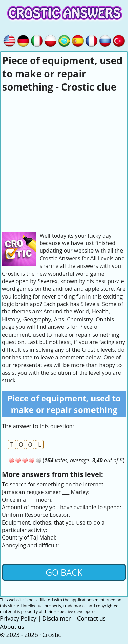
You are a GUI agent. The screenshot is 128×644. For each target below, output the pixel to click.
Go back (64, 572)
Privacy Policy (18, 618)
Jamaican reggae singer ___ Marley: (46, 492)
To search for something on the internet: (53, 484)
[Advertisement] (64, 161)
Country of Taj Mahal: (29, 537)
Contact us (91, 618)
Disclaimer (56, 618)
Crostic (52, 635)
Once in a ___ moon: (27, 500)
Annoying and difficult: (31, 545)
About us (12, 626)
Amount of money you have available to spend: (62, 507)
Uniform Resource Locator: (36, 515)
